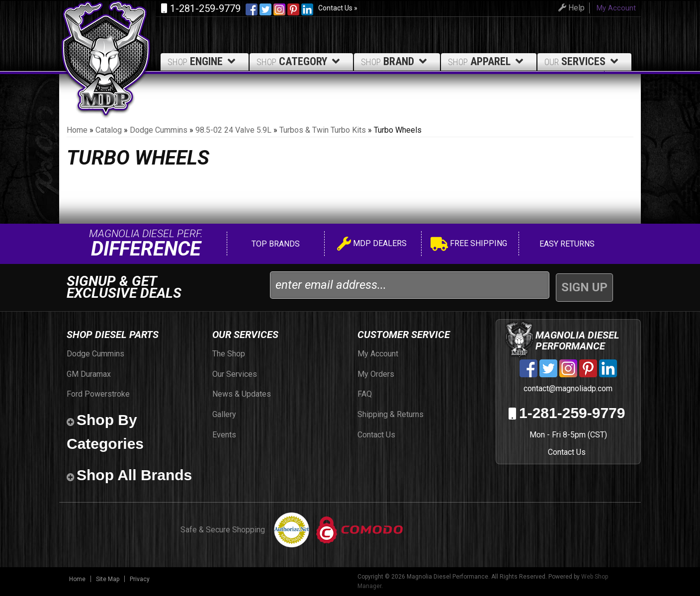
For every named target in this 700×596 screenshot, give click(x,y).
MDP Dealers (372, 245)
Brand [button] (395, 61)
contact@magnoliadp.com (567, 388)
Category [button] (300, 61)
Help (570, 8)
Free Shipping (469, 245)
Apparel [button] (487, 61)
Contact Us (567, 452)
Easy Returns (566, 244)
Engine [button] (203, 61)
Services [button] (583, 61)
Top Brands (275, 244)
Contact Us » (338, 8)
